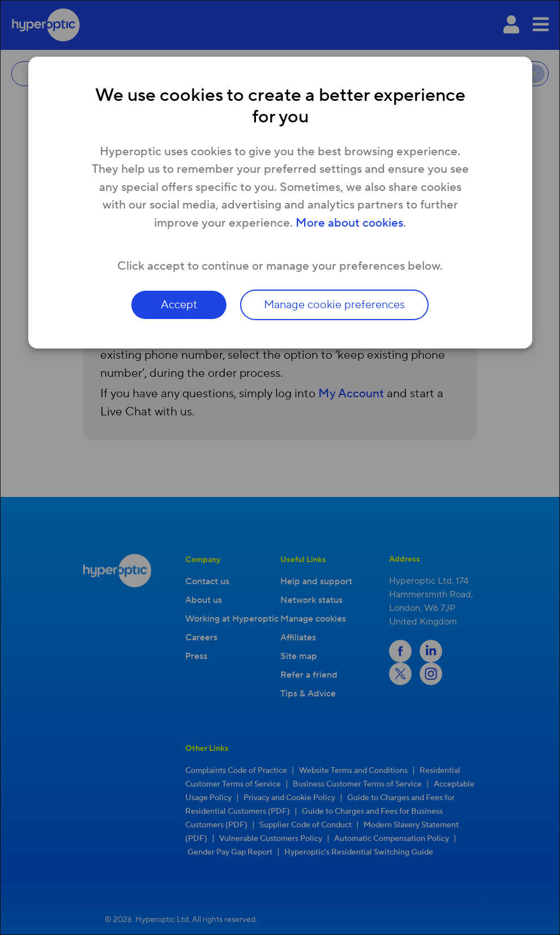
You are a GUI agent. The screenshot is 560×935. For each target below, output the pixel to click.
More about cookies (349, 223)
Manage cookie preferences (334, 305)
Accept (179, 305)
